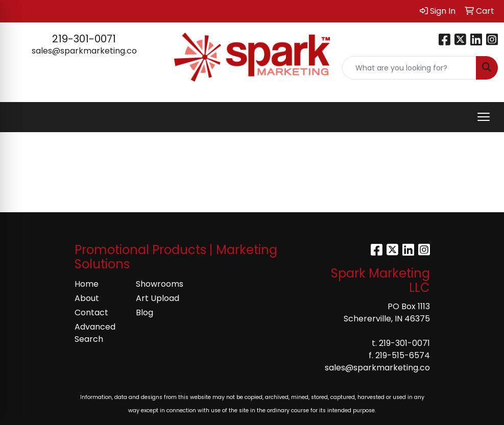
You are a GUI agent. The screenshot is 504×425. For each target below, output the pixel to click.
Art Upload (158, 298)
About (87, 298)
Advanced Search (95, 333)
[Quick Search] (409, 68)
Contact (91, 312)
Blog (145, 312)
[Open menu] (484, 117)
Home (87, 284)
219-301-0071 (84, 39)
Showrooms (160, 284)
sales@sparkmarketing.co (84, 51)
